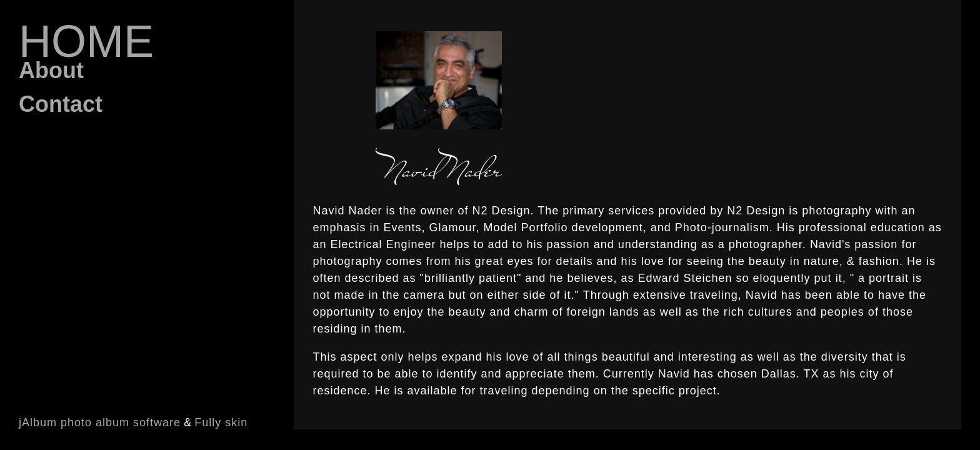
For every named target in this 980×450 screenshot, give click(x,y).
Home (86, 41)
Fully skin (221, 422)
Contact (61, 104)
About (51, 70)
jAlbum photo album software (100, 422)
